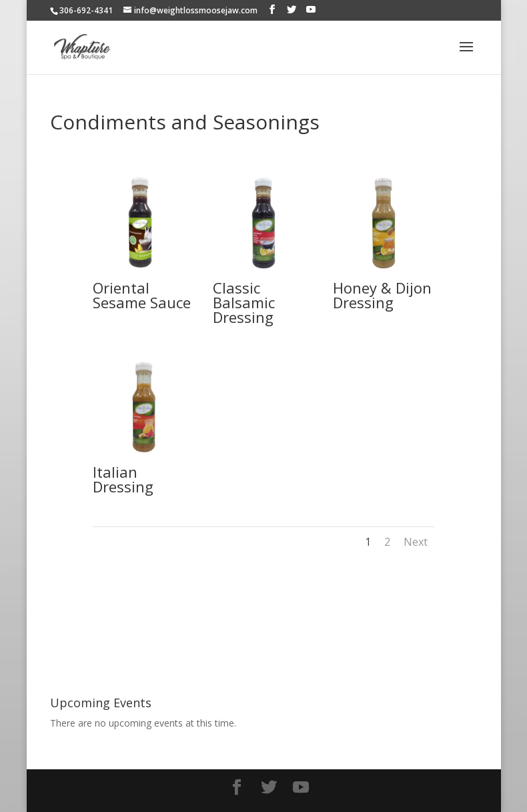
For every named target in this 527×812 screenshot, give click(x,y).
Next (416, 542)
